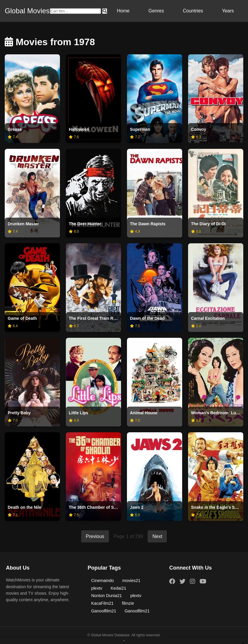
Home (123, 11)
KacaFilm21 (102, 603)
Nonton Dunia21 (107, 596)
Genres (156, 11)
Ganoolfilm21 (104, 611)
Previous (95, 536)
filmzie (128, 603)
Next (157, 536)
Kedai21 (119, 588)
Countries (193, 11)
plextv (97, 588)
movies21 (131, 581)
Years (228, 11)
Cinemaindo (103, 581)
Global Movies (27, 11)
